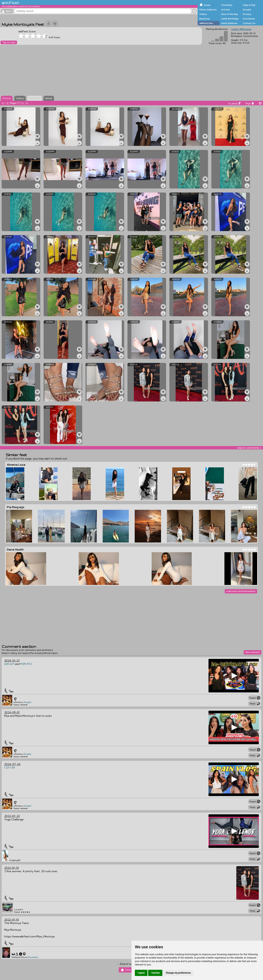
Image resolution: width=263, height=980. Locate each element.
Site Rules (227, 5)
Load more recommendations (241, 591)
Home (207, 5)
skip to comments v (249, 448)
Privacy (247, 14)
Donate (247, 10)
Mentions (204, 19)
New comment (253, 652)
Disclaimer (249, 19)
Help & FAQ (249, 5)
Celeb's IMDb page (241, 29)
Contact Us (249, 23)
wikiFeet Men (206, 23)
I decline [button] (155, 973)
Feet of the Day (230, 14)
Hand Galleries (229, 23)
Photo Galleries (208, 10)
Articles (226, 10)
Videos (203, 14)
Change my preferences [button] (178, 973)
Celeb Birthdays (230, 19)
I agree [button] (141, 973)
